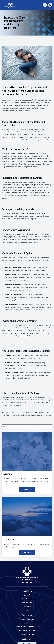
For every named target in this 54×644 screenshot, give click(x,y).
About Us (27, 595)
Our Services (27, 599)
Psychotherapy (27, 623)
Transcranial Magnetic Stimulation (27, 627)
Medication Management (27, 619)
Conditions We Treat (27, 634)
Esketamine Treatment (27, 631)
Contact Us (27, 553)
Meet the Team (27, 603)
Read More (27, 490)
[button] (2, 5)
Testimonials (27, 606)
